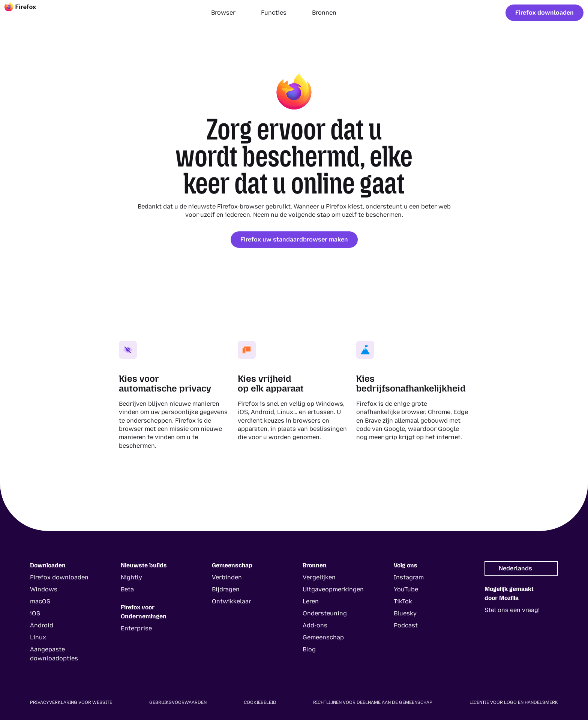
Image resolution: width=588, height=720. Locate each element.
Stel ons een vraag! (512, 610)
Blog (309, 649)
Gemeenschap (323, 637)
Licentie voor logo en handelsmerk (514, 702)
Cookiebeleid (260, 702)
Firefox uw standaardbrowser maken (294, 239)
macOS (40, 601)
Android (42, 625)
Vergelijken (319, 577)
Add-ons (315, 625)
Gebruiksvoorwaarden (178, 702)
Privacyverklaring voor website (71, 702)
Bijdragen (226, 589)
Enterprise (136, 628)
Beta (127, 589)
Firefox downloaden (544, 13)
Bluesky (405, 613)
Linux (38, 637)
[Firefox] (27, 13)
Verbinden (227, 577)
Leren (311, 601)
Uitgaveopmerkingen (333, 589)
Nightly (131, 577)
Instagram (409, 577)
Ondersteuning (325, 613)
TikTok (403, 601)
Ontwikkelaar (232, 601)
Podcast (406, 625)
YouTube (406, 589)
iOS (35, 613)
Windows (44, 589)
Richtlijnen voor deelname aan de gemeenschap (373, 702)
